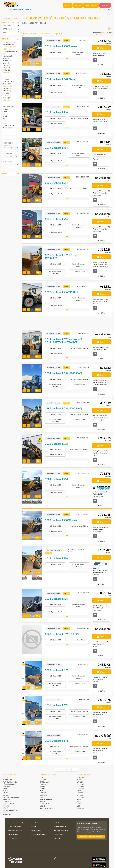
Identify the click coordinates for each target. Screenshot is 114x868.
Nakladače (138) (8, 44)
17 (38, 97)
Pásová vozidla (9, 784)
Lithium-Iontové (8, 125)
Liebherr (43, 795)
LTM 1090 (80, 778)
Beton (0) (6, 63)
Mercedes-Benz (46, 799)
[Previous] (56, 770)
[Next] (77, 770)
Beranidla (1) (7, 61)
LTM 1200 (80, 782)
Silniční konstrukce (11, 797)
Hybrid (5, 123)
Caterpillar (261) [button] (9, 81)
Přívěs (6, 812)
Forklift (33, 827)
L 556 (79, 806)
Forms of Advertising (15, 830)
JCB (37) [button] (6, 93)
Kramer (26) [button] (7, 98)
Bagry (6, 778)
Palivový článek (8, 128)
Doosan (43, 784)
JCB (41, 791)
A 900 (79, 802)
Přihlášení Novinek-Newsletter (91, 836)
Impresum (57, 838)
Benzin (5, 118)
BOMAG (43, 778)
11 (38, 573)
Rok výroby (7, 153)
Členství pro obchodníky (16, 823)
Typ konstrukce (9, 42)
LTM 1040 (80, 793)
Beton (6, 795)
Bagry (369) (7, 58)
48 (38, 165)
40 (38, 64)
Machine (11, 39)
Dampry (6, 789)
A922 (79, 780)
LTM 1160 (80, 786)
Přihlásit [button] (105, 5)
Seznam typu (11, 23)
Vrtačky (6, 799)
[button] (7, 72)
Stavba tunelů (9, 804)
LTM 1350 (80, 795)
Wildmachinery (36, 830)
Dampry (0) (7, 65)
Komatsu (44, 793)
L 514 (79, 804)
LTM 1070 (80, 789)
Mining (6, 806)
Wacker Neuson (46, 808)
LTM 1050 (80, 784)
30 (38, 200)
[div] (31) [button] (6, 95)
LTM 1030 (80, 797)
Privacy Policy (58, 834)
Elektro (5, 109)
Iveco (42, 789)
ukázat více (81, 808)
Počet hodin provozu (8, 144)
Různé (6, 808)
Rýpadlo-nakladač (11, 782)
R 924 (79, 799)
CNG (4, 121)
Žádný (5, 116)
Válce (5, 793)
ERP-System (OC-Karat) (38, 834)
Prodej (78, 5)
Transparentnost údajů (61, 830)
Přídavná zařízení (10, 810)
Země (11, 174)
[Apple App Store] (91, 859)
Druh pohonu (8, 107)
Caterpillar (45, 782)
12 (38, 309)
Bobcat (43, 780)
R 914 (79, 791)
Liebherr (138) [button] (8, 86)
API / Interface (13, 838)
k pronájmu (7, 29)
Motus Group (35, 823)
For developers (13, 834)
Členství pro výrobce (15, 827)
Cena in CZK (7, 162)
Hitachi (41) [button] (7, 91)
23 (38, 496)
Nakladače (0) (8, 56)
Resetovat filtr (13, 19)
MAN (42, 797)
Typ (4, 134)
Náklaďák (7, 815)
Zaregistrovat (91, 5)
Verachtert (45, 804)
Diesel (5, 111)
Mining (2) (6, 70)
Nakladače (8, 780)
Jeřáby (6, 791)
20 (38, 357)
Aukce (5, 32)
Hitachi (43, 786)
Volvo (43, 806)
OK (17, 148)
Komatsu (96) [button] (7, 88)
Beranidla (7, 802)
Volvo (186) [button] (7, 84)
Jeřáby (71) (7, 68)
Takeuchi (44, 802)
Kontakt (56, 823)
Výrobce (6, 79)
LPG (4, 114)
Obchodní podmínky (60, 827)
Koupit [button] (68, 5)
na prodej (7, 26)
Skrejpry (7, 786)
